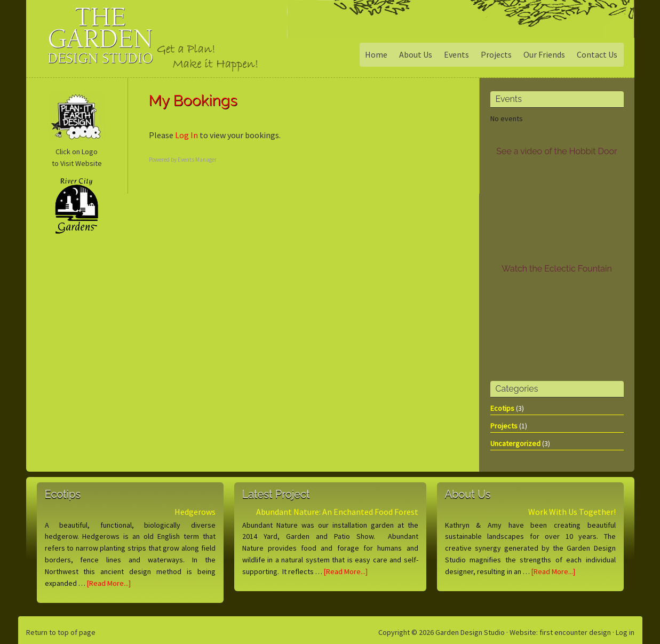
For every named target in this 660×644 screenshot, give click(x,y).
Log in (625, 632)
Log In (186, 135)
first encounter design (575, 632)
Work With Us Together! (572, 512)
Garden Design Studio (114, 45)
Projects (504, 426)
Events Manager (197, 160)
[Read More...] (109, 583)
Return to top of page (61, 632)
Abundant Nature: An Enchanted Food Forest (337, 512)
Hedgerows (195, 512)
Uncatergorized (515, 443)
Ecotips (502, 408)
